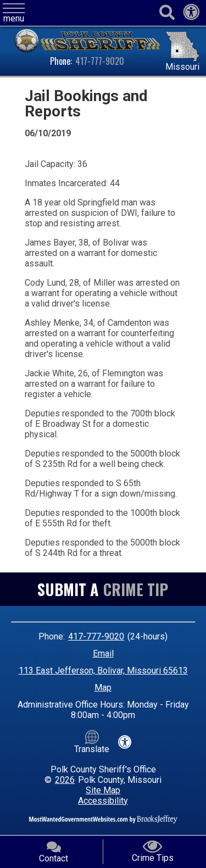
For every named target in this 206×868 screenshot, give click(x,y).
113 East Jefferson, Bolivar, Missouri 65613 (103, 671)
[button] (14, 13)
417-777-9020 (100, 61)
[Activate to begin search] (167, 13)
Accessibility (103, 801)
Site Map (103, 790)
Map (103, 688)
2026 (65, 780)
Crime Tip (136, 589)
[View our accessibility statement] (191, 15)
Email (103, 653)
